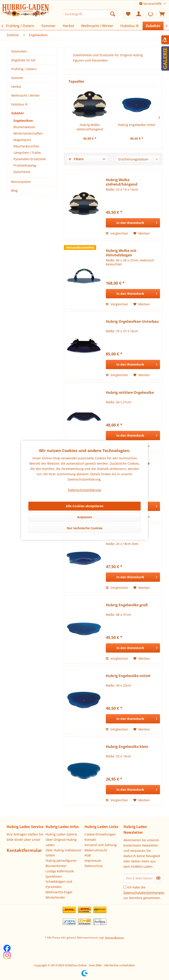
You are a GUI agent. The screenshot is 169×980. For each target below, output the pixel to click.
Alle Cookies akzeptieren (85, 506)
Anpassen (85, 517)
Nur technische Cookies (85, 528)
